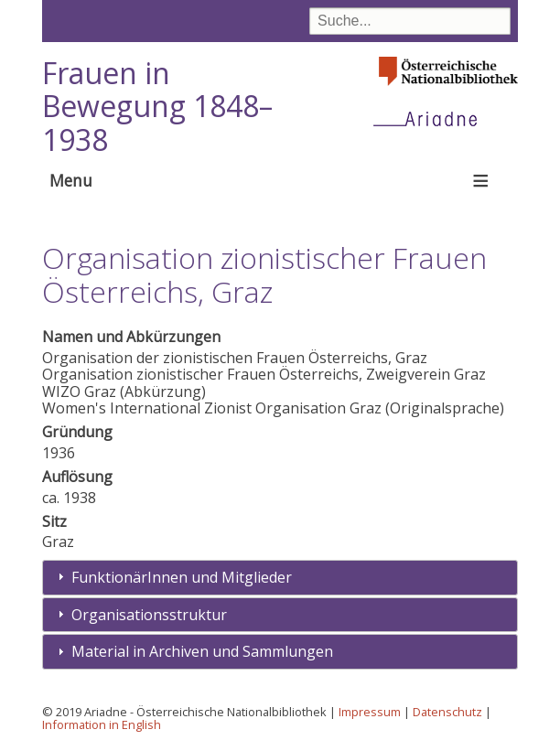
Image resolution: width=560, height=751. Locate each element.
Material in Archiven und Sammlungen (202, 651)
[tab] (280, 578)
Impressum (370, 712)
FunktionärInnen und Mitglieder (182, 577)
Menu (71, 180)
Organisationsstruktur (149, 615)
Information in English (102, 724)
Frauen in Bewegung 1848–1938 (157, 107)
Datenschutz (447, 712)
